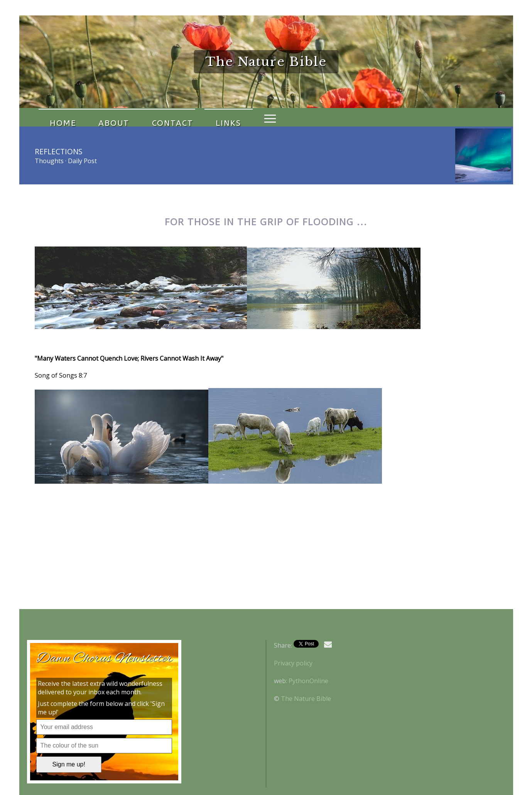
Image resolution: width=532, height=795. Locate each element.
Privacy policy (293, 663)
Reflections (59, 151)
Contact (145, 117)
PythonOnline (308, 681)
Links (190, 117)
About (98, 117)
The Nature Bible (306, 699)
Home (57, 117)
